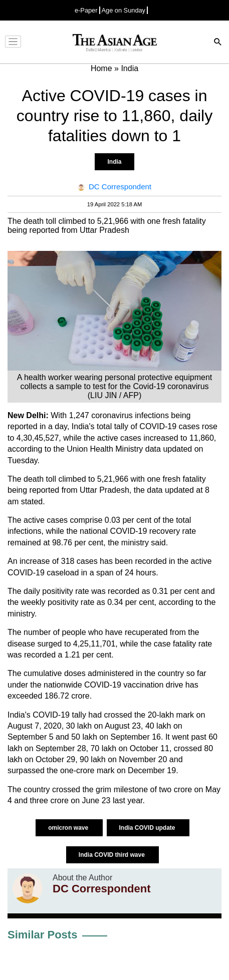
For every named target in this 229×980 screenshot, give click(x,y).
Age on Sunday (124, 10)
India (114, 162)
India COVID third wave (112, 855)
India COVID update (148, 828)
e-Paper (86, 10)
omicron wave (69, 828)
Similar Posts (42, 935)
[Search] (218, 43)
